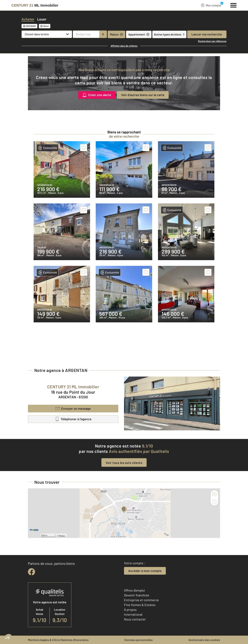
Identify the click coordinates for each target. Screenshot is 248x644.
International (133, 614)
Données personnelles (138, 640)
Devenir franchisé (137, 595)
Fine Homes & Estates (140, 605)
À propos (130, 610)
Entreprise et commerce (141, 600)
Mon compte (211, 5)
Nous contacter (135, 619)
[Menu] (234, 5)
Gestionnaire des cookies (204, 640)
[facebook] (31, 572)
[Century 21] (35, 5)
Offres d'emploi (134, 590)
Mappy (62, 536)
